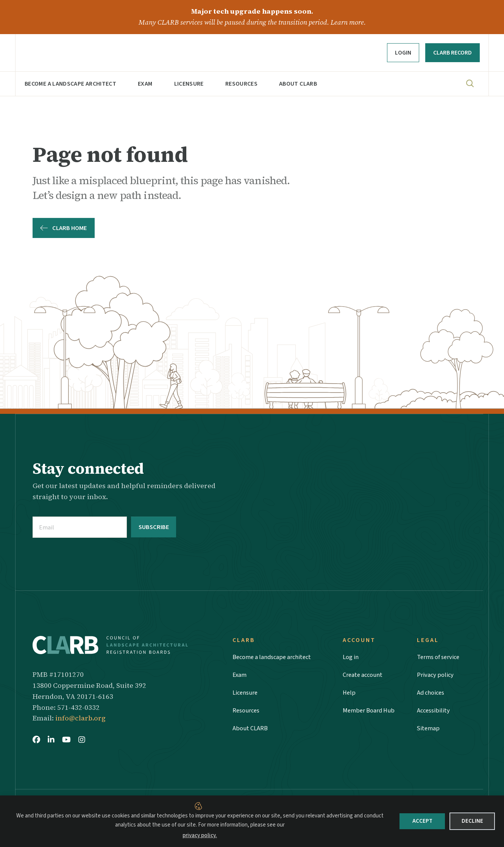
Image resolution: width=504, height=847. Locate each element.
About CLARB (298, 84)
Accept (422, 821)
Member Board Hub (370, 713)
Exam (145, 84)
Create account (364, 675)
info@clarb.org (80, 717)
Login (403, 53)
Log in (351, 656)
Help (349, 694)
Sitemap (429, 732)
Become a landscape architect (70, 84)
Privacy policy (436, 675)
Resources (241, 84)
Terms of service (440, 656)
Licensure (189, 84)
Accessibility (434, 713)
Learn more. (348, 22)
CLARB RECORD (453, 53)
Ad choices (432, 694)
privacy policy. (200, 835)
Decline (472, 821)
